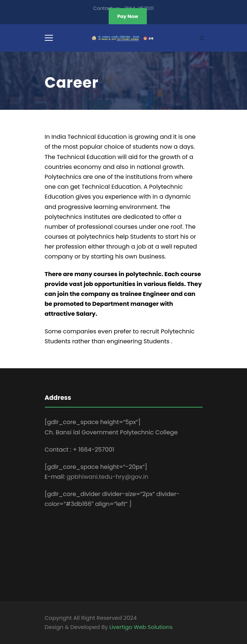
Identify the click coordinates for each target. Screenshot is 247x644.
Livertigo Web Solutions (141, 627)
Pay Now (128, 16)
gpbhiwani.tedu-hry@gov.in (107, 477)
